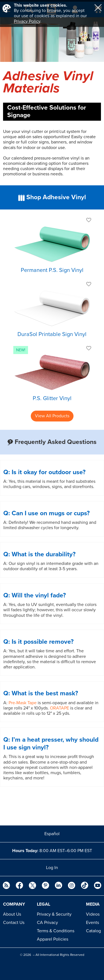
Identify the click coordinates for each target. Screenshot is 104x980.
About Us (12, 914)
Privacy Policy (27, 21)
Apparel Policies (53, 939)
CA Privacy (47, 923)
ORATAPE (59, 708)
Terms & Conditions (56, 931)
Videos (93, 914)
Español (52, 834)
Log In (52, 868)
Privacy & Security (54, 914)
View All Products (52, 416)
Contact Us (14, 923)
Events (92, 923)
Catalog (93, 931)
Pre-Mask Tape (23, 703)
